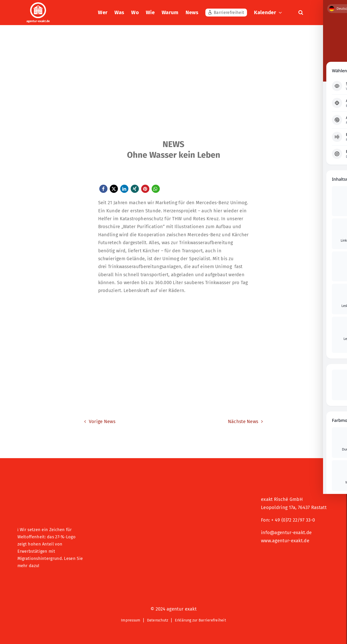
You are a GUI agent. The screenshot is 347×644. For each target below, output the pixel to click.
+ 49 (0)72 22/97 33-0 (293, 520)
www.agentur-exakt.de (285, 541)
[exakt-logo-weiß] (38, 5)
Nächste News (243, 421)
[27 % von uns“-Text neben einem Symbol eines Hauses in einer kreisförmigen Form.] (52, 493)
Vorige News (102, 421)
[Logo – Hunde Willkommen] (41, 581)
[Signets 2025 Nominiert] (284, 556)
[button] (301, 13)
